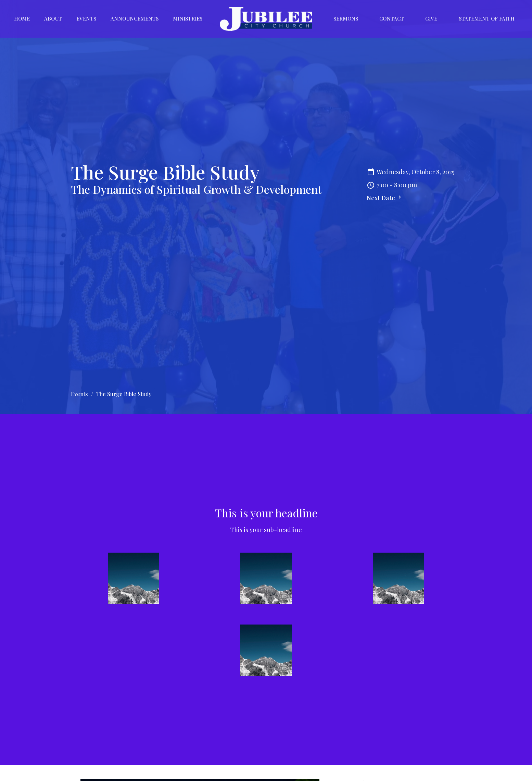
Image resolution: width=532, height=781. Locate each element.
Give (431, 18)
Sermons (346, 18)
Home (22, 18)
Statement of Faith (487, 18)
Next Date (385, 198)
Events (86, 18)
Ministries (188, 18)
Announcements (135, 18)
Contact (392, 18)
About (53, 18)
